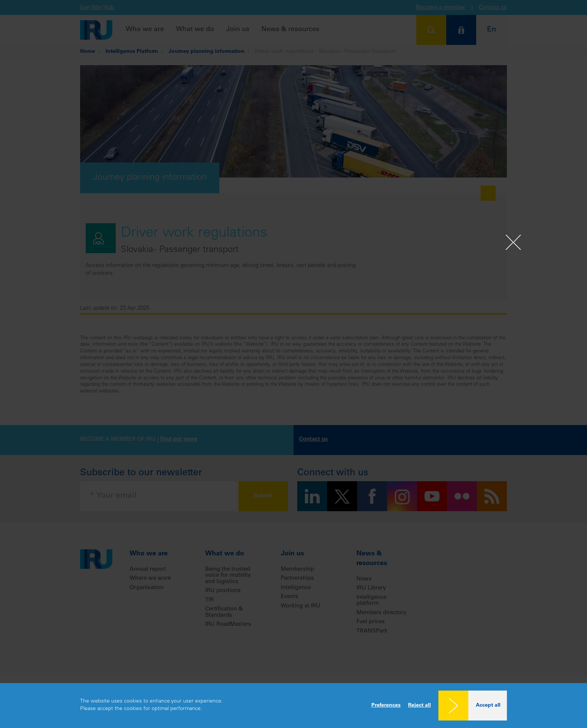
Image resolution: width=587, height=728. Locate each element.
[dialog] (293, 706)
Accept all (488, 706)
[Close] (513, 242)
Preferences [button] (386, 706)
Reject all (419, 706)
